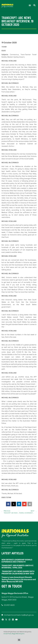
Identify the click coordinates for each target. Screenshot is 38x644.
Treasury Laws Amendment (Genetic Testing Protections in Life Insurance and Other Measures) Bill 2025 (19, 579)
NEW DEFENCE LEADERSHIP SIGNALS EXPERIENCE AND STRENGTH (17, 561)
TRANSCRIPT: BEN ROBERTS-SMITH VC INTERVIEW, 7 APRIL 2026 (17, 567)
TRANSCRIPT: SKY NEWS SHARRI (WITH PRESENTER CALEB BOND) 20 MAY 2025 (18, 572)
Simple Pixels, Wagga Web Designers (14, 634)
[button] (30, 5)
